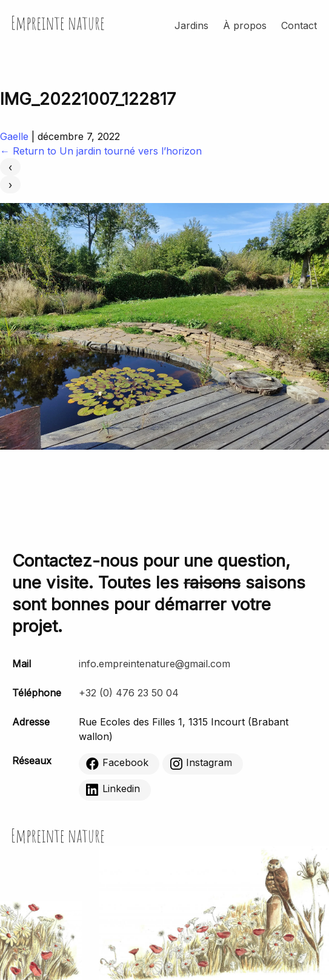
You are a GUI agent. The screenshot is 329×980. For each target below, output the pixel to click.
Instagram (201, 763)
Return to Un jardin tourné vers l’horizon (101, 151)
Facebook (117, 763)
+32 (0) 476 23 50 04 (129, 693)
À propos (245, 25)
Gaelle (14, 136)
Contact (299, 25)
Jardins (191, 25)
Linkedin (113, 789)
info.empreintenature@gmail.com (155, 664)
